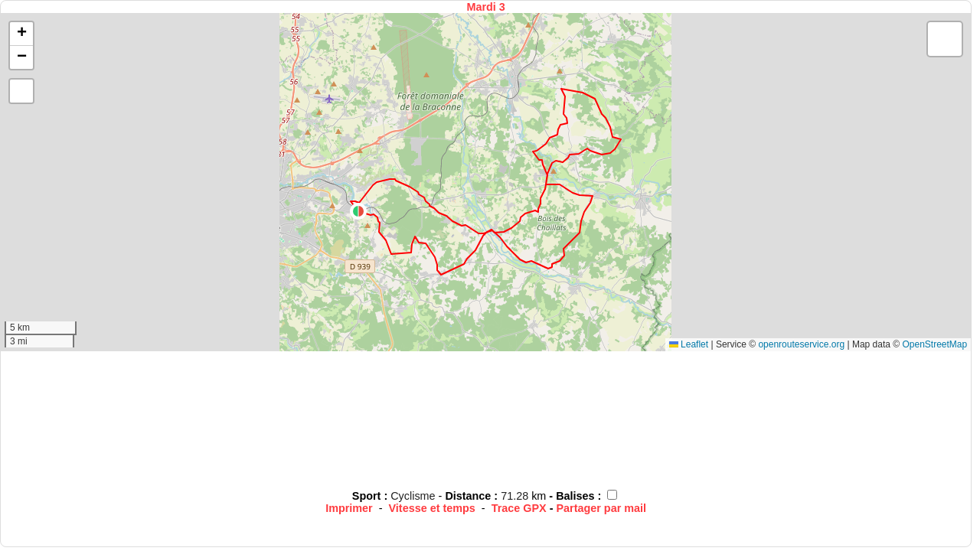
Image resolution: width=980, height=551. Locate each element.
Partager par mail (601, 508)
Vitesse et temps (432, 508)
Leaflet (689, 344)
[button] (358, 211)
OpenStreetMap (934, 344)
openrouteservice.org (801, 344)
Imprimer (349, 508)
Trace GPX (519, 508)
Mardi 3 (485, 7)
